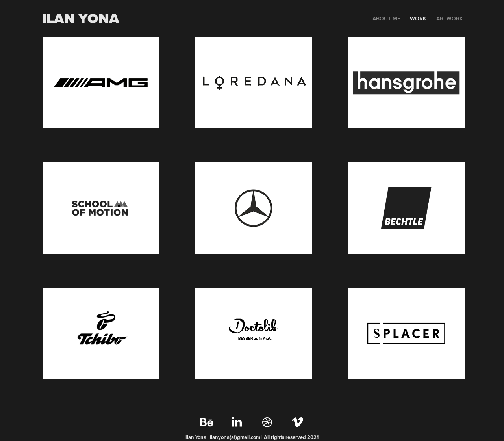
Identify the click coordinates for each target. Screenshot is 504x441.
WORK (418, 19)
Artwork (450, 19)
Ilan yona (81, 18)
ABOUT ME (386, 19)
